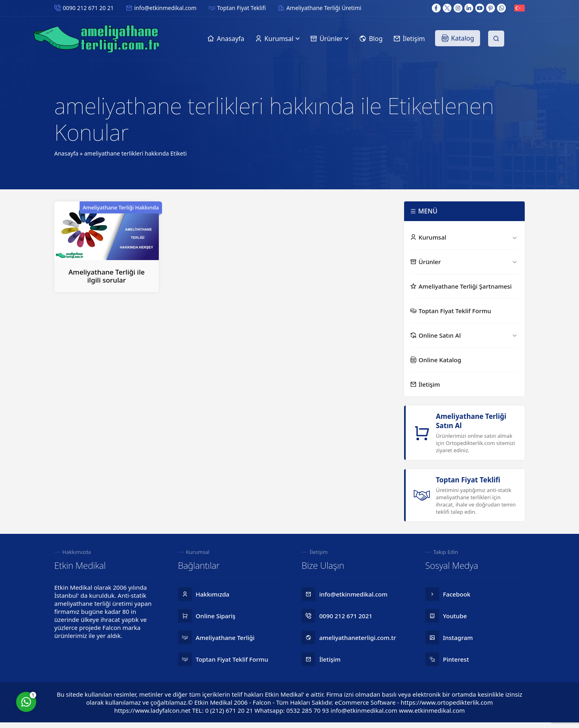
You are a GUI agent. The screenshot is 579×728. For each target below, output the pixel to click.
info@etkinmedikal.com (165, 8)
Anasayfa (66, 153)
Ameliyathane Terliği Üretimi (324, 8)
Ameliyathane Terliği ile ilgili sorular (107, 276)
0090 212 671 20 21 (88, 8)
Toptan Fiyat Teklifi (241, 8)
